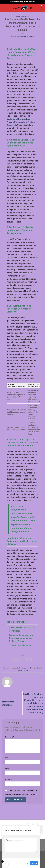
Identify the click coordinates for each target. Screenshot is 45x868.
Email (7, 768)
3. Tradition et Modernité (20, 645)
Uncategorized (22, 16)
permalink (24, 670)
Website (8, 779)
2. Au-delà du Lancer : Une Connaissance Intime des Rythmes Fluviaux (21, 638)
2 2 (35, 36)
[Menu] (3, 8)
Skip (27, 863)
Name (8, 758)
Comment (9, 737)
